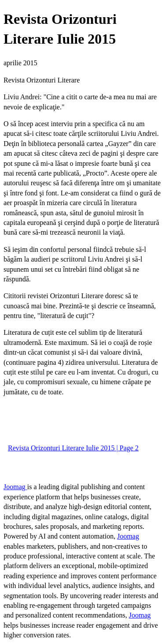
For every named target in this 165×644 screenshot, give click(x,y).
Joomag (15, 487)
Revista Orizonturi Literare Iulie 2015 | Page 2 (73, 448)
